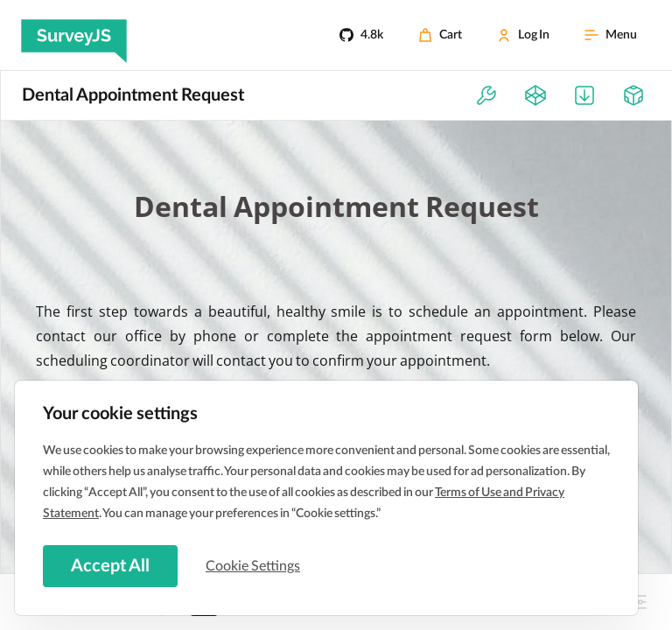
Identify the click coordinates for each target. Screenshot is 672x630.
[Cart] (440, 35)
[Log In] (523, 35)
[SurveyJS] (74, 35)
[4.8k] (361, 35)
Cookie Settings (253, 566)
